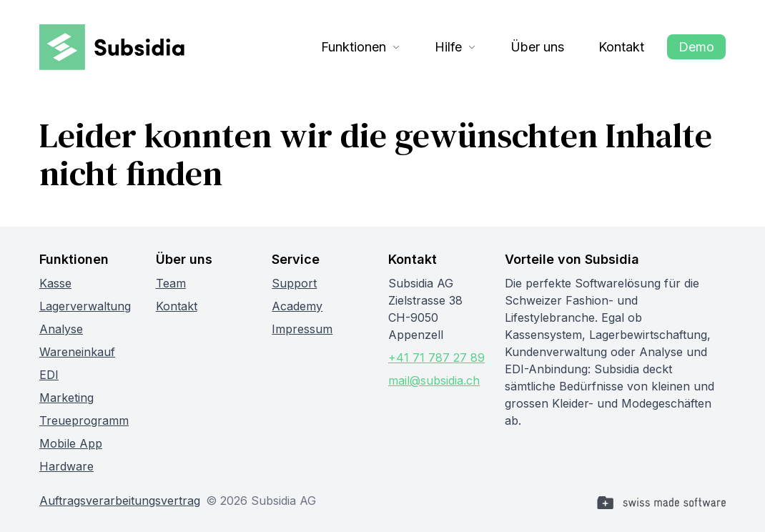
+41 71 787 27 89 (436, 358)
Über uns (537, 47)
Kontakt (621, 47)
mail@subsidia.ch (434, 380)
